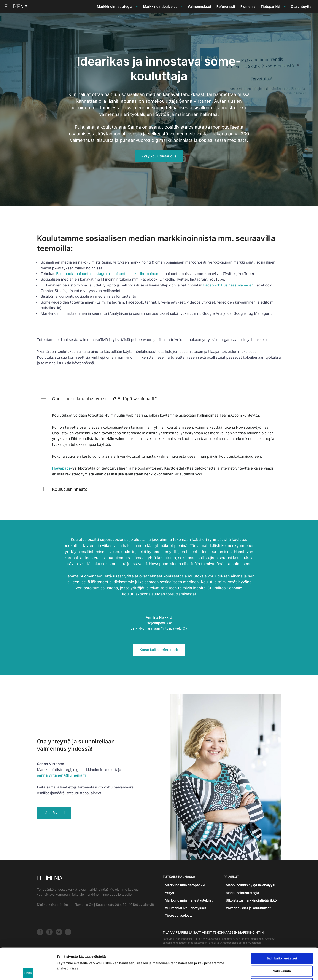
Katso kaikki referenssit (159, 650)
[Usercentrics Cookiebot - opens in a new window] (28, 972)
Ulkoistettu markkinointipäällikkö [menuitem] (251, 900)
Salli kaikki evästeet (282, 927)
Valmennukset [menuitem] (199, 6)
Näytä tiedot (231, 971)
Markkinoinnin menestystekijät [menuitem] (189, 900)
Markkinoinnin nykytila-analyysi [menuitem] (250, 885)
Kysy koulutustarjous (159, 156)
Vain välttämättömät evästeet (282, 952)
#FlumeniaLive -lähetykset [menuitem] (185, 908)
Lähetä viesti (54, 813)
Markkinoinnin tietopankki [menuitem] (185, 885)
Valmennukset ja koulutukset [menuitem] (248, 908)
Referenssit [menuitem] (226, 6)
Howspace (61, 468)
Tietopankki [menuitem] (270, 6)
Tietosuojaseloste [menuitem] (179, 915)
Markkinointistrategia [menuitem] (114, 6)
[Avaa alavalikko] (137, 6)
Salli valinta (282, 940)
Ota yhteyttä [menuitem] (301, 6)
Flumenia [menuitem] (248, 6)
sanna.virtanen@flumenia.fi (61, 775)
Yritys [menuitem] (169, 893)
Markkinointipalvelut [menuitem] (160, 6)
